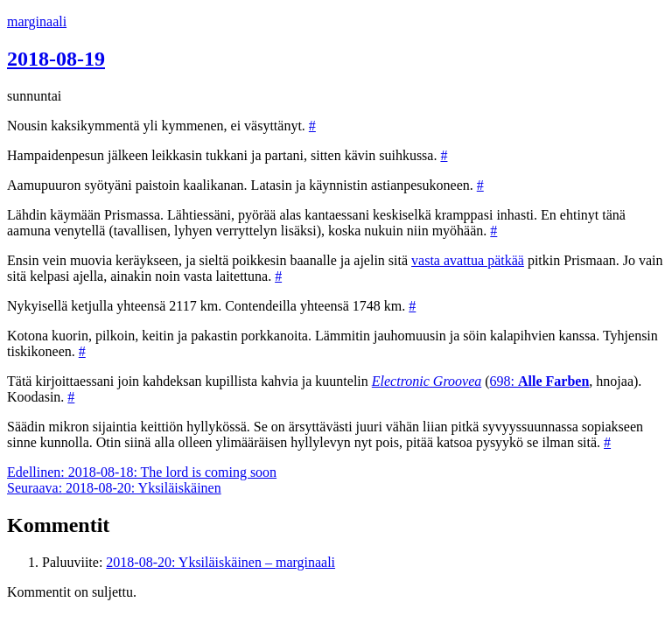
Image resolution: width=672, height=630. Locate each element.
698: (540, 381)
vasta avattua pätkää (468, 260)
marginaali (37, 21)
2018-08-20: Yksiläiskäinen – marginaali (220, 562)
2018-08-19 (56, 59)
